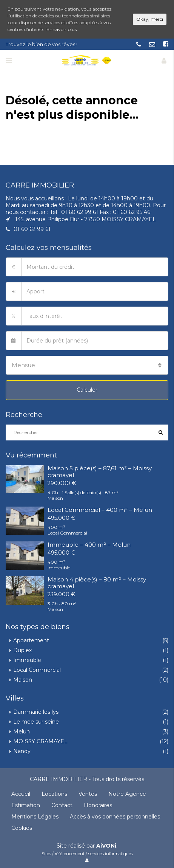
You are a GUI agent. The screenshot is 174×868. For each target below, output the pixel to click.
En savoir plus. (62, 29)
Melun (22, 732)
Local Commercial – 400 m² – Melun (100, 510)
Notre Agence (127, 794)
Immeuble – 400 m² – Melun (89, 545)
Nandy (22, 751)
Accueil (21, 794)
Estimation (26, 805)
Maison (23, 680)
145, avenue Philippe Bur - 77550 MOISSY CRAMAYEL (85, 219)
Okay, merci (150, 19)
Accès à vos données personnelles (115, 817)
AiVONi (106, 846)
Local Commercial (37, 670)
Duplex (22, 650)
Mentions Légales (35, 817)
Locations (54, 794)
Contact (62, 805)
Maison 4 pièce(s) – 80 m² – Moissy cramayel (97, 583)
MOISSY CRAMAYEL (40, 741)
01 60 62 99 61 (32, 229)
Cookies (22, 828)
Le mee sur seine (36, 722)
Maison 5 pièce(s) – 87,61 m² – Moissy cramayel (100, 472)
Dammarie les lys (36, 712)
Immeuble (27, 660)
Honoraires (98, 805)
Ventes (88, 794)
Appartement (31, 640)
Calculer (87, 390)
